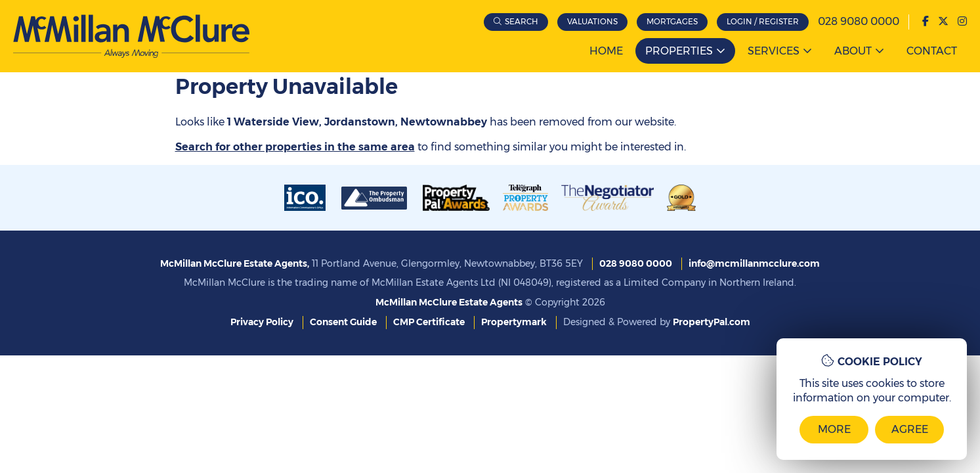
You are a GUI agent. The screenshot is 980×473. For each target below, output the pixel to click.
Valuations (592, 21)
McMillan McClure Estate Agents (449, 302)
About (853, 51)
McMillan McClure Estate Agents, (235, 263)
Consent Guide (343, 322)
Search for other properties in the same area (295, 147)
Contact (932, 51)
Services (774, 51)
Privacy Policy (262, 322)
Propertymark (514, 322)
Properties (679, 51)
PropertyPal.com (712, 322)
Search (522, 21)
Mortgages (672, 21)
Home (606, 51)
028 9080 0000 (859, 21)
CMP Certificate (429, 322)
